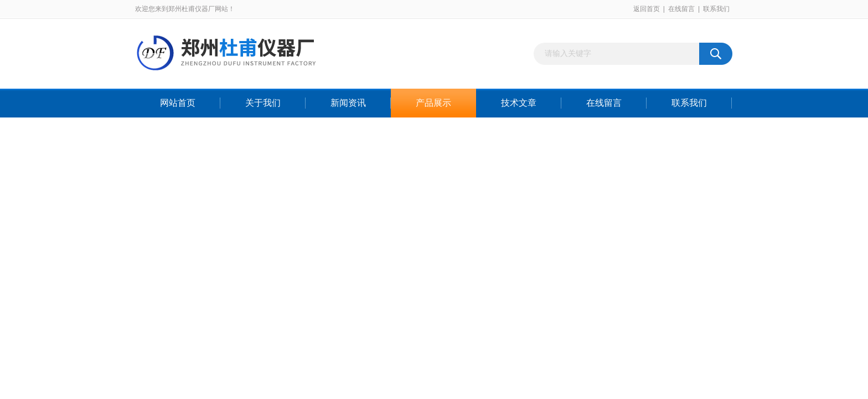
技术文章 (519, 103)
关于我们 (263, 103)
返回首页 (647, 9)
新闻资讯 (348, 103)
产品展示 (433, 103)
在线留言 (681, 9)
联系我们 (716, 9)
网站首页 (178, 103)
